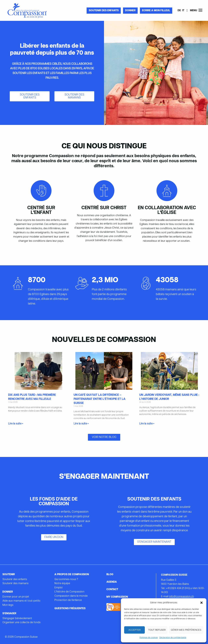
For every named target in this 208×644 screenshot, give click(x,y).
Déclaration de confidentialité (173, 638)
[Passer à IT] (183, 11)
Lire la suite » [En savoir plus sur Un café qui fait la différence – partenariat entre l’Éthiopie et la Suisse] (81, 424)
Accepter (134, 630)
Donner (130, 11)
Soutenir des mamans (15, 583)
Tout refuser (157, 630)
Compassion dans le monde (71, 596)
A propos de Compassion (72, 575)
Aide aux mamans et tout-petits (21, 601)
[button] (201, 603)
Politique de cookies (149, 638)
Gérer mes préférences (186, 630)
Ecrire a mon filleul (156, 11)
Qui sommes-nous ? (66, 579)
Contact (112, 590)
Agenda (112, 582)
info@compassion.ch (182, 597)
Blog (110, 575)
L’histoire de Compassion (69, 592)
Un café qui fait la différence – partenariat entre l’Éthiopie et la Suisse (100, 399)
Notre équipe (62, 583)
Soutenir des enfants (104, 11)
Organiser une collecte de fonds (21, 623)
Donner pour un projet (16, 597)
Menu (196, 10)
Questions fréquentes (70, 609)
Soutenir (9, 575)
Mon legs (8, 605)
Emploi (58, 588)
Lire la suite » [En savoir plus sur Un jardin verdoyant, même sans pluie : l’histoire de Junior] (147, 424)
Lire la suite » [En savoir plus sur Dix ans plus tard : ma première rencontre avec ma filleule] (16, 424)
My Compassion (117, 597)
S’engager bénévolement (17, 618)
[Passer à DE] (179, 11)
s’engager (9, 614)
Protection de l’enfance (68, 600)
